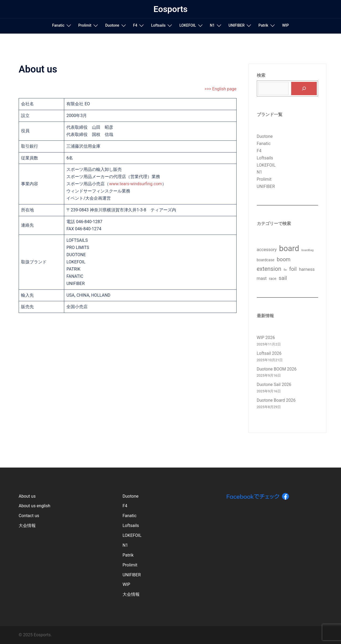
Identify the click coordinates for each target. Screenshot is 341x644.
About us (27, 496)
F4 (135, 25)
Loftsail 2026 (269, 353)
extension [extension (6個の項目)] (269, 269)
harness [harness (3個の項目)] (307, 269)
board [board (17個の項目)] (289, 248)
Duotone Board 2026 (276, 400)
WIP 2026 (266, 338)
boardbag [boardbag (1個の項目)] (308, 250)
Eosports (170, 9)
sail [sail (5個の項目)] (283, 278)
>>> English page (221, 89)
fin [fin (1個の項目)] (285, 270)
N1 (212, 25)
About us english (34, 506)
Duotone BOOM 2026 (277, 369)
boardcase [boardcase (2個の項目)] (266, 260)
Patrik (263, 25)
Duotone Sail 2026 (274, 385)
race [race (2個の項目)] (273, 279)
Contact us (29, 516)
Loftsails (158, 25)
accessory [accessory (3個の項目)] (267, 250)
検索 (261, 75)
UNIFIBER (237, 25)
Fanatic (58, 25)
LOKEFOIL (188, 25)
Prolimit (85, 25)
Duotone (112, 25)
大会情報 (27, 526)
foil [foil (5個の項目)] (293, 269)
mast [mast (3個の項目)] (262, 278)
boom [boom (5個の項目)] (284, 259)
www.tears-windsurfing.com (135, 184)
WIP (285, 25)
